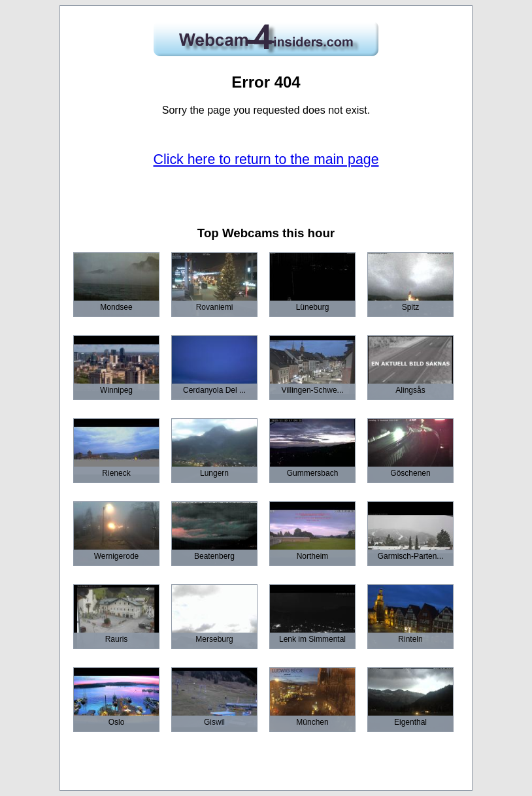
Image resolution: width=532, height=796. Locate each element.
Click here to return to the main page (266, 159)
